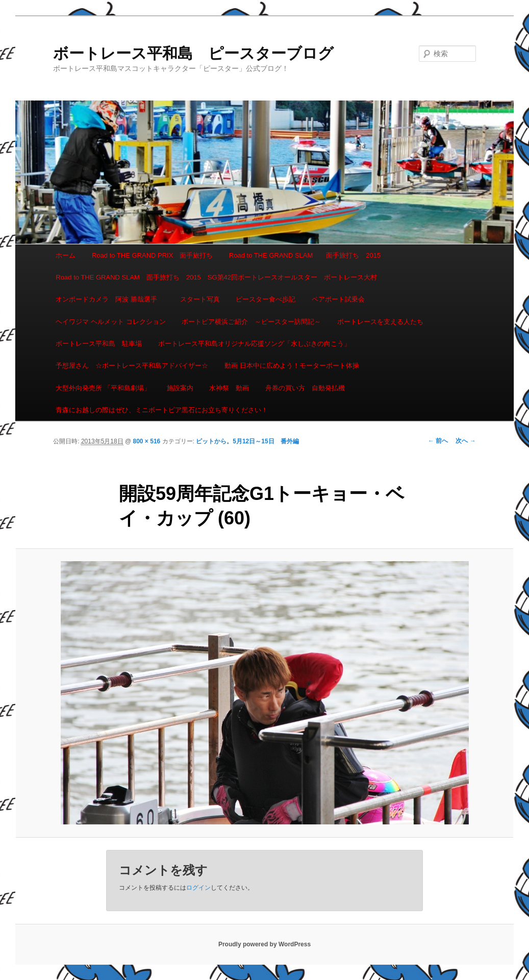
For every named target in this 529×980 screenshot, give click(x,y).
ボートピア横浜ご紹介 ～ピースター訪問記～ (251, 322)
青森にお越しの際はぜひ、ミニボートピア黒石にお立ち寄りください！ (162, 410)
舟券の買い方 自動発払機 (305, 388)
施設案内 (180, 388)
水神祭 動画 (229, 388)
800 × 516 (147, 441)
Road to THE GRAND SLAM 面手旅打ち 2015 (305, 255)
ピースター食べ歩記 (266, 299)
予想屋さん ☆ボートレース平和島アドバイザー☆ (132, 366)
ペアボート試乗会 (338, 299)
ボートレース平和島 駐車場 (99, 344)
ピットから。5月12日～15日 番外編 (247, 441)
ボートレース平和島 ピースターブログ (193, 53)
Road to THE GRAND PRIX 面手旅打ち (152, 255)
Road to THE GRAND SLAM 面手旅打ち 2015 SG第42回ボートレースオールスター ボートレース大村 (216, 277)
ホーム (66, 255)
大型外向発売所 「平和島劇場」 (103, 388)
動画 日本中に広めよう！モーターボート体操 (292, 366)
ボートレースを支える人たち (380, 322)
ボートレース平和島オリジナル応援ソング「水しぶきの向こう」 (254, 344)
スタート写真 (200, 299)
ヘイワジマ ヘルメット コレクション (110, 322)
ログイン (198, 888)
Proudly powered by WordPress (264, 944)
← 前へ (438, 441)
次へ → (465, 441)
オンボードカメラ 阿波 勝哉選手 (110, 299)
